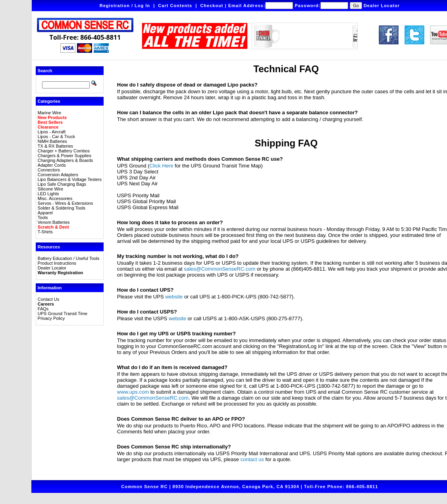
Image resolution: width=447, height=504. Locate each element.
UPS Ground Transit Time (63, 314)
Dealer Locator (382, 6)
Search (45, 71)
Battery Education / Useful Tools (69, 258)
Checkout (212, 6)
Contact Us (48, 299)
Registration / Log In (125, 6)
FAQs (43, 309)
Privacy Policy (51, 318)
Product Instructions (57, 263)
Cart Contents (175, 6)
